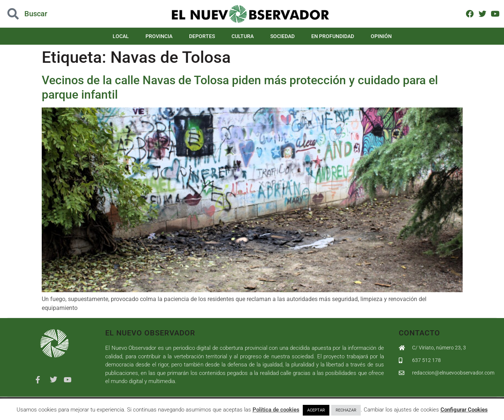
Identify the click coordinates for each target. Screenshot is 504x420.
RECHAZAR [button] (346, 410)
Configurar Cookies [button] (464, 410)
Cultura (243, 36)
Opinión (381, 36)
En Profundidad (333, 36)
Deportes (202, 36)
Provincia (159, 36)
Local (121, 36)
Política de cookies (276, 410)
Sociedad (282, 36)
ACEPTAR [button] (316, 410)
